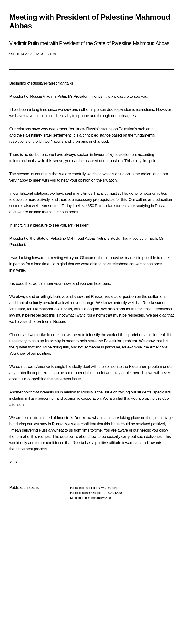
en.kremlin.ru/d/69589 (97, 498)
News (101, 488)
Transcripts (113, 488)
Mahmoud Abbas (81, 238)
